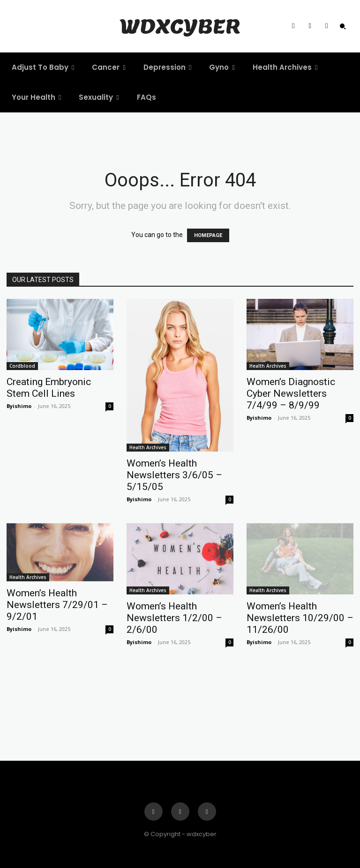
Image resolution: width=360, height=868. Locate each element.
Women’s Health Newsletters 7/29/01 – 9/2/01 (57, 605)
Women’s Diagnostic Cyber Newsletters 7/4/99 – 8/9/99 (291, 393)
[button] (343, 26)
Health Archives (148, 447)
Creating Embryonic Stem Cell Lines (49, 388)
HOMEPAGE (208, 235)
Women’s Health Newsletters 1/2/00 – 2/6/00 (174, 618)
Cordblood (22, 366)
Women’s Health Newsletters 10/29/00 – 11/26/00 (300, 618)
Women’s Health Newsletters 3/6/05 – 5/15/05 (174, 475)
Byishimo (19, 406)
